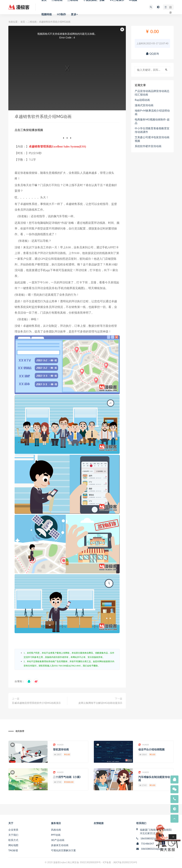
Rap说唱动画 (142, 100)
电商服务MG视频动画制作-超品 (152, 121)
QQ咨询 (152, 54)
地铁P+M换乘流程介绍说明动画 (152, 112)
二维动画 (32, 22)
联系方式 (13, 840)
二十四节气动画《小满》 (67, 777)
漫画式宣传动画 (144, 105)
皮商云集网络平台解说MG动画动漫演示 (100, 703)
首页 (23, 22)
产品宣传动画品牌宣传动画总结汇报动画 (152, 93)
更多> (74, 14)
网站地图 (13, 845)
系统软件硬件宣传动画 (148, 146)
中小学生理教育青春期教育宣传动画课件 (152, 130)
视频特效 (47, 14)
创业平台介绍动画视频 (151, 749)
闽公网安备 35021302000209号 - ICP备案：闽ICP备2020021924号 (102, 862)
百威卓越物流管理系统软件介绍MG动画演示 (36, 703)
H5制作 (61, 14)
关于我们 (13, 835)
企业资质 (13, 830)
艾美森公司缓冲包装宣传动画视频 (152, 139)
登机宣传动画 (61, 749)
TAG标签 (13, 850)
